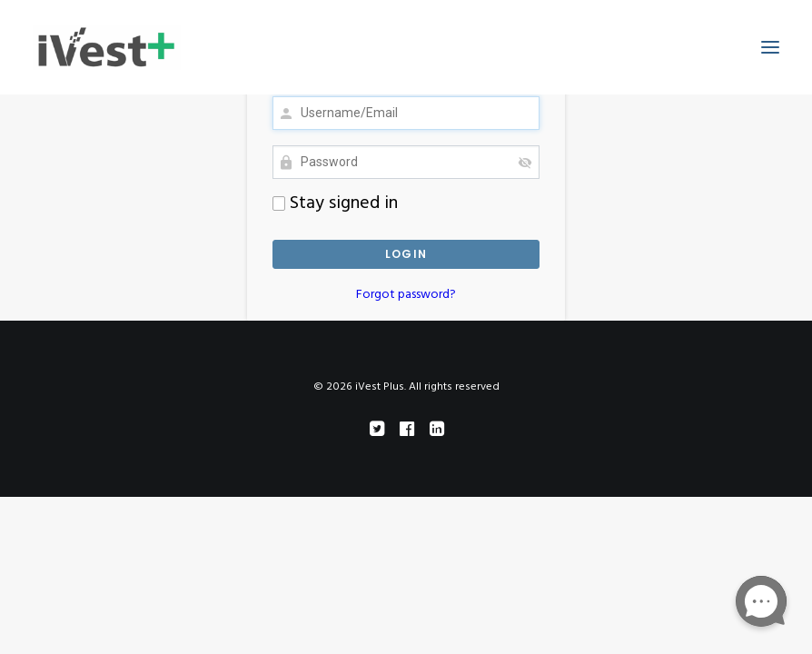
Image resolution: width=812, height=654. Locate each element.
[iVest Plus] (107, 47)
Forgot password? (406, 295)
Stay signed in (335, 203)
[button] (770, 47)
